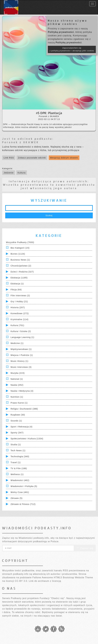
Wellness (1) (17, 474)
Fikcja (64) (16, 290)
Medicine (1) (17, 343)
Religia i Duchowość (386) (24, 409)
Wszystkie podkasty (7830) (20, 242)
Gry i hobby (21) (19, 302)
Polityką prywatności (61, 32)
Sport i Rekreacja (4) (22, 427)
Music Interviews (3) (21, 367)
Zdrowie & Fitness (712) (23, 504)
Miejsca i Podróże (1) (22, 355)
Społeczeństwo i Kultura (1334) (27, 439)
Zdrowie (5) (17, 498)
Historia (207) (18, 307)
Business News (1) (20, 260)
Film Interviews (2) (20, 296)
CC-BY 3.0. (21, 581)
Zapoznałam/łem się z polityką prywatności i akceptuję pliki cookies (72, 49)
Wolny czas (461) (20, 492)
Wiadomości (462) (20, 480)
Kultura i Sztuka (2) (21, 331)
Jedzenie (9, 173)
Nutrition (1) (17, 397)
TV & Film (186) (19, 468)
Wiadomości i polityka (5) (24, 486)
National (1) (17, 379)
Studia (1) (16, 445)
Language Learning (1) (22, 337)
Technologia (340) (20, 456)
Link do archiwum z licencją (45, 581)
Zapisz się (85, 548)
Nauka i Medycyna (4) (22, 391)
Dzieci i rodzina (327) (22, 272)
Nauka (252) (17, 385)
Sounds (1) (16, 421)
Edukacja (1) (17, 284)
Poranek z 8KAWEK (21, 142)
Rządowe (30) (18, 415)
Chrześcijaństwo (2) (21, 266)
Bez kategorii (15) (20, 248)
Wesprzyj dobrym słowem (64, 158)
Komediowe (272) (20, 313)
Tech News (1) (18, 451)
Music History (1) (19, 361)
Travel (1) (16, 462)
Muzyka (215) (18, 373)
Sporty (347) (17, 433)
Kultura (22, 173)
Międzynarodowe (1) (21, 349)
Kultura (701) (17, 325)
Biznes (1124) (18, 254)
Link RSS (9, 158)
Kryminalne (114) (20, 319)
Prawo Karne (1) (19, 403)
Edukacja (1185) (19, 278)
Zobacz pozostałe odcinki (32, 158)
